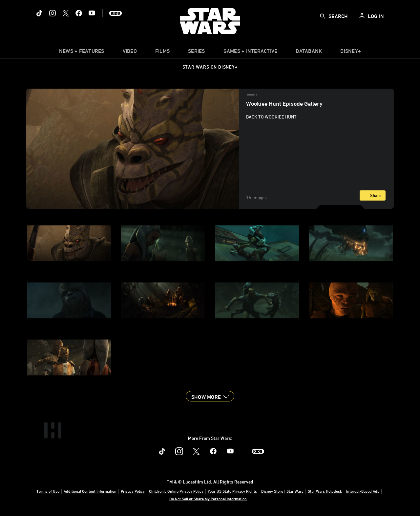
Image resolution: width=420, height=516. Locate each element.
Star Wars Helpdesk (325, 491)
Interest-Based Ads (363, 491)
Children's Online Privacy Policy (176, 491)
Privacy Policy (133, 491)
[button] (210, 396)
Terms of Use (48, 491)
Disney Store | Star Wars (282, 491)
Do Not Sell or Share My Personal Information (208, 499)
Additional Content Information (90, 491)
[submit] (323, 16)
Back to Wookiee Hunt (271, 117)
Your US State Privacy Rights (232, 491)
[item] (82, 53)
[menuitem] (130, 53)
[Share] (373, 195)
